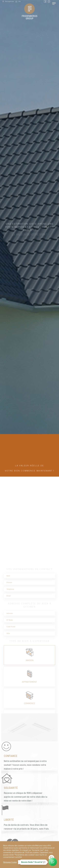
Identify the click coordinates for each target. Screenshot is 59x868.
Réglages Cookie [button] (10, 862)
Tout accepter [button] (25, 862)
